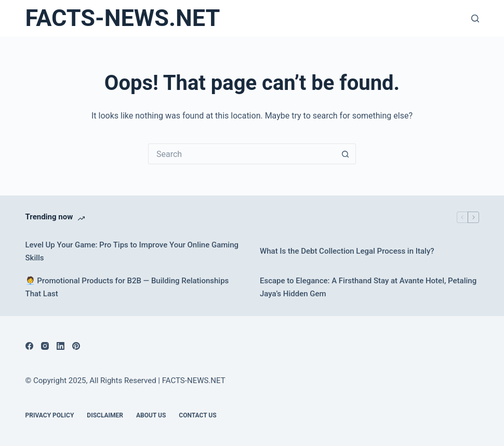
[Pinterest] (76, 346)
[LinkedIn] (61, 346)
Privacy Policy (50, 415)
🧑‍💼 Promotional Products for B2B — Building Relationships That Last (127, 287)
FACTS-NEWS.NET (123, 18)
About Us (151, 415)
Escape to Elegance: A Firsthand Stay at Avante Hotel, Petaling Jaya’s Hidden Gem (368, 287)
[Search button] (346, 154)
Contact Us (197, 415)
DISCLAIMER (105, 415)
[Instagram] (45, 346)
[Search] (475, 18)
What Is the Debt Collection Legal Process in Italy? (347, 251)
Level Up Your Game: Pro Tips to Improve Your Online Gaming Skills (132, 251)
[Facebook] (29, 346)
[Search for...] (242, 154)
